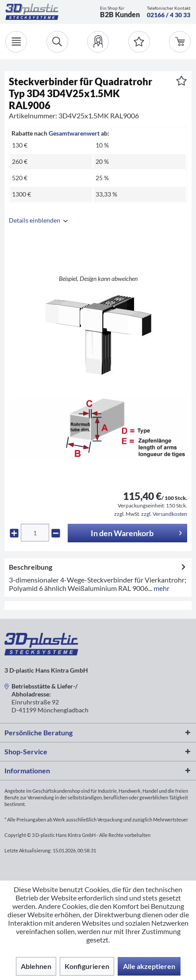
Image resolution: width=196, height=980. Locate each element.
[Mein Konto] (98, 42)
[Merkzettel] (139, 42)
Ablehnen (36, 966)
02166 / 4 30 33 (169, 15)
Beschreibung (31, 567)
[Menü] (16, 42)
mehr (161, 588)
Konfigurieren (87, 966)
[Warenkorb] (180, 42)
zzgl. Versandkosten (164, 514)
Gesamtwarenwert (74, 133)
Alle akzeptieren (149, 966)
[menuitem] (98, 42)
